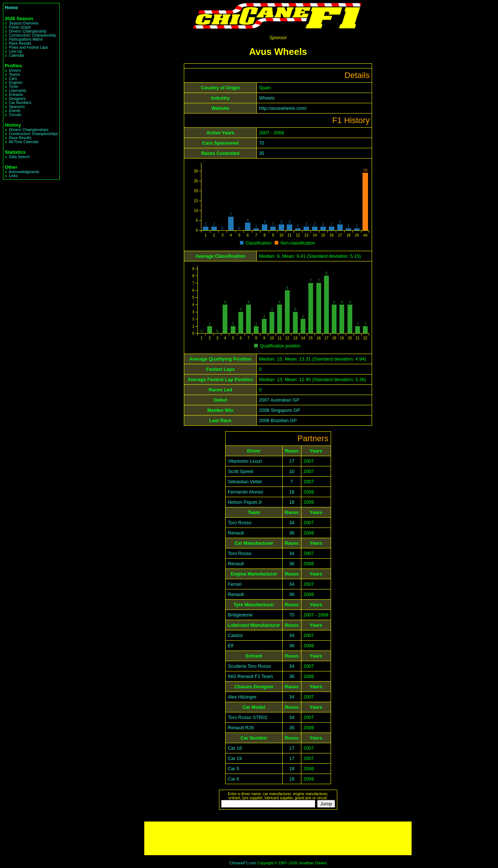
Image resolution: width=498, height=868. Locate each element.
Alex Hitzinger (242, 697)
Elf (231, 646)
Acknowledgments (24, 172)
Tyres (13, 87)
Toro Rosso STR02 (248, 717)
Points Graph (20, 27)
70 (261, 143)
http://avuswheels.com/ (283, 108)
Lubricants (17, 91)
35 (261, 153)
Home (11, 8)
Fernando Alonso (246, 492)
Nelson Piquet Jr (245, 502)
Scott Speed (241, 471)
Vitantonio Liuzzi (245, 461)
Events (14, 111)
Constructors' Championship (32, 35)
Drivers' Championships (29, 130)
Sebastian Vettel (245, 482)
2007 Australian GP (279, 400)
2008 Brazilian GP (278, 420)
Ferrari (235, 584)
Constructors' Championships (33, 134)
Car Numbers (20, 103)
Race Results (20, 43)
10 (292, 471)
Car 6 (233, 779)
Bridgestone (240, 615)
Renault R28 (241, 728)
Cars (13, 79)
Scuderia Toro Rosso (250, 666)
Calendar (16, 55)
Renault (236, 533)
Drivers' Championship (28, 31)
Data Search (19, 157)
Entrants (16, 95)
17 (292, 461)
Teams (14, 74)
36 (292, 533)
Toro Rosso (240, 523)
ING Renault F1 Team (250, 676)
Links (13, 176)
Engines (16, 83)
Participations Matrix (26, 39)
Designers (17, 99)
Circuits (15, 115)
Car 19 (235, 758)
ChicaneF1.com (243, 863)
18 (292, 492)
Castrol (235, 635)
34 (292, 523)
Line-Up (15, 51)
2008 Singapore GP (279, 410)
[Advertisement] (278, 838)
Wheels (267, 98)
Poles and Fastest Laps (28, 47)
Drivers (15, 70)
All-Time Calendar (24, 142)
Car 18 (235, 748)
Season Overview (23, 23)
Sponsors (17, 107)
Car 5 (233, 769)
